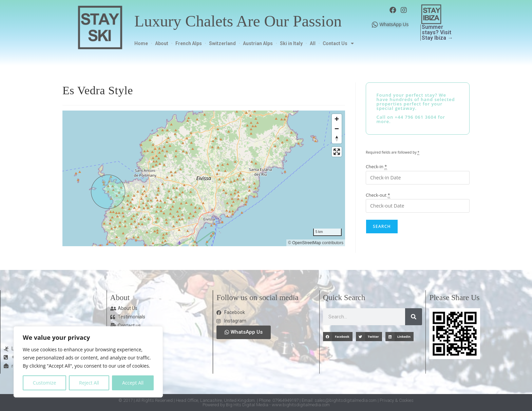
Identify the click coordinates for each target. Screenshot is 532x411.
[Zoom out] (337, 129)
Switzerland (222, 43)
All (313, 43)
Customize (44, 383)
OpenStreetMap (307, 243)
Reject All (89, 383)
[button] (338, 337)
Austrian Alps (258, 43)
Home (141, 43)
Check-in (376, 167)
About (162, 43)
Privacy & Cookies (397, 400)
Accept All (133, 383)
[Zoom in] (337, 119)
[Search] (414, 317)
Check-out (378, 195)
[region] (204, 178)
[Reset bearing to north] (337, 139)
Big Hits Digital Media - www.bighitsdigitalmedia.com (278, 405)
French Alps (189, 43)
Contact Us (338, 43)
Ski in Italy (291, 43)
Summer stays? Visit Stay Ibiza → (437, 32)
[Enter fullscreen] (337, 152)
